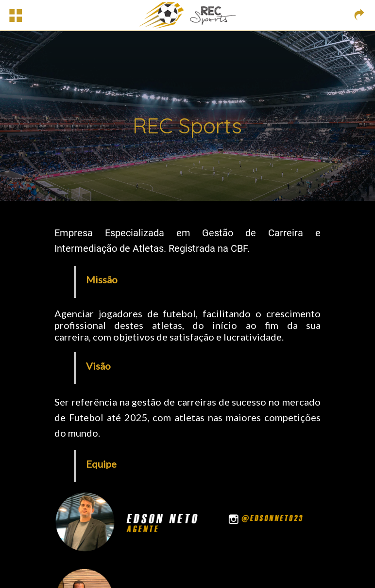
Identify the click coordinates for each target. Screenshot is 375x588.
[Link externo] (359, 16)
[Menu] (16, 16)
